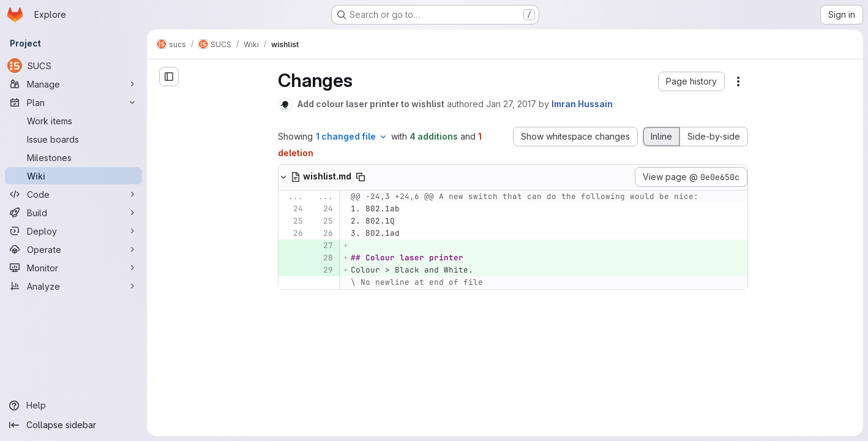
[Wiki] (73, 176)
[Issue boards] (73, 139)
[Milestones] (73, 157)
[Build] (73, 213)
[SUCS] (73, 66)
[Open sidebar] (169, 77)
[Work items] (73, 121)
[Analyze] (73, 286)
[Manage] (73, 84)
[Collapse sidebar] (73, 425)
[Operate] (73, 249)
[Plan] (73, 102)
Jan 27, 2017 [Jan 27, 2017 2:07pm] (511, 104)
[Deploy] (73, 231)
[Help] (73, 405)
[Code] (73, 194)
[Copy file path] (361, 177)
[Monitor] (73, 268)
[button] (691, 81)
